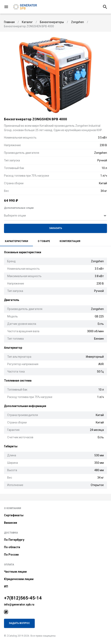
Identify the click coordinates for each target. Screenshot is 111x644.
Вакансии (11, 523)
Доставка (11, 533)
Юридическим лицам (19, 579)
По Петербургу (14, 540)
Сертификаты (14, 515)
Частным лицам (15, 572)
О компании (13, 508)
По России (11, 555)
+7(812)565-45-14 (23, 598)
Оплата (9, 565)
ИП (6, 586)
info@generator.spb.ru (19, 605)
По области (12, 547)
